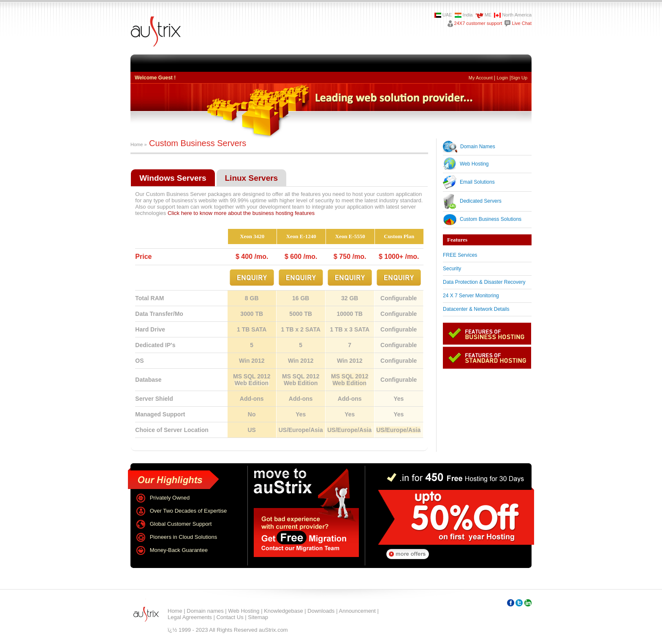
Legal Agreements (190, 617)
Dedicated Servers (481, 201)
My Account (481, 78)
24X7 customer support (478, 23)
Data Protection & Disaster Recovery (484, 282)
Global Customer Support (181, 524)
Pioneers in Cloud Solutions (184, 537)
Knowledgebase (284, 611)
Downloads (321, 611)
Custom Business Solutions (491, 219)
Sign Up (519, 78)
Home (175, 611)
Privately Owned (170, 498)
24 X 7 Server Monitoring (471, 296)
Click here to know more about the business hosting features (241, 213)
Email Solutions (477, 182)
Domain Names (478, 147)
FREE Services (460, 255)
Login (502, 78)
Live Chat (522, 23)
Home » (139, 144)
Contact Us (230, 617)
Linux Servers (252, 178)
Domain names (205, 611)
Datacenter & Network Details (476, 309)
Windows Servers (173, 178)
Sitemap (258, 617)
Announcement (357, 611)
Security (452, 269)
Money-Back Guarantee (179, 550)
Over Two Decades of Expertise (189, 511)
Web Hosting (474, 164)
